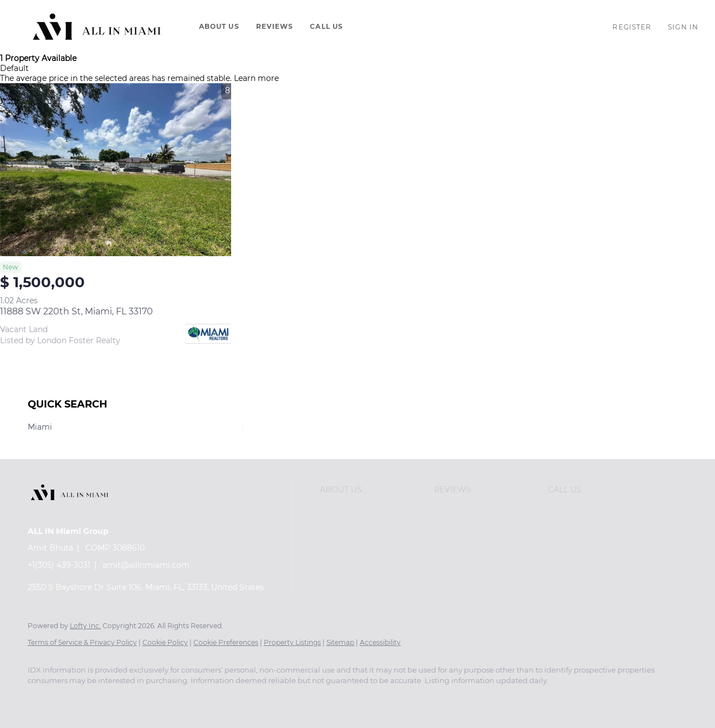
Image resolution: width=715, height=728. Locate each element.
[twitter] (105, 700)
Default (14, 68)
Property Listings (292, 642)
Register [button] (632, 27)
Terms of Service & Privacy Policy (82, 642)
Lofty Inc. (85, 626)
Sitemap (340, 642)
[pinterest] (298, 700)
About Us (219, 26)
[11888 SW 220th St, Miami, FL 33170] (116, 170)
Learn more (256, 78)
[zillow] (137, 700)
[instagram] (170, 700)
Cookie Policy (165, 642)
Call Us (326, 26)
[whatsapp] (330, 700)
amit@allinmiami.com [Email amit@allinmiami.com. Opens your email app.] (146, 565)
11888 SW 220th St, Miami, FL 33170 (76, 311)
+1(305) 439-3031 (59, 565)
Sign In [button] (683, 27)
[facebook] (41, 700)
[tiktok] (234, 700)
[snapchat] (266, 700)
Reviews (275, 26)
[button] (97, 27)
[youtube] (202, 700)
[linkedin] (73, 700)
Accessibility (380, 642)
